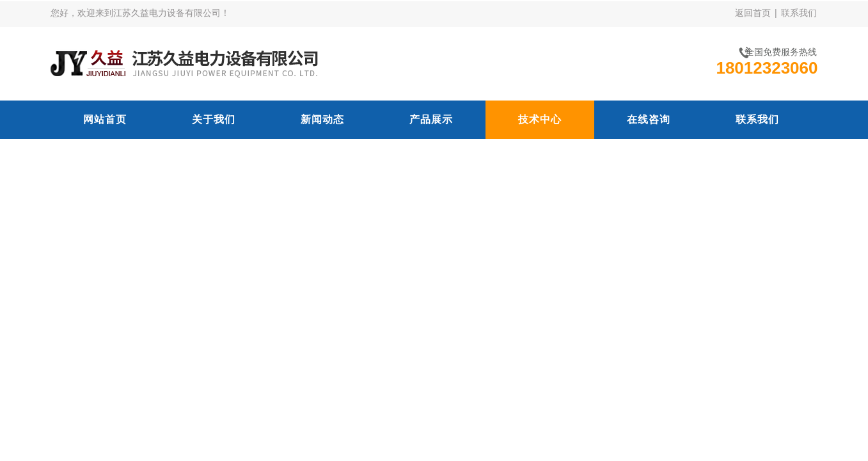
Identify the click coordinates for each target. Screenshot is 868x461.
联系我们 (799, 13)
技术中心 (540, 119)
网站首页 (105, 119)
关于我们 (214, 119)
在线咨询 (649, 119)
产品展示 (431, 119)
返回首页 (753, 13)
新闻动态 (322, 119)
